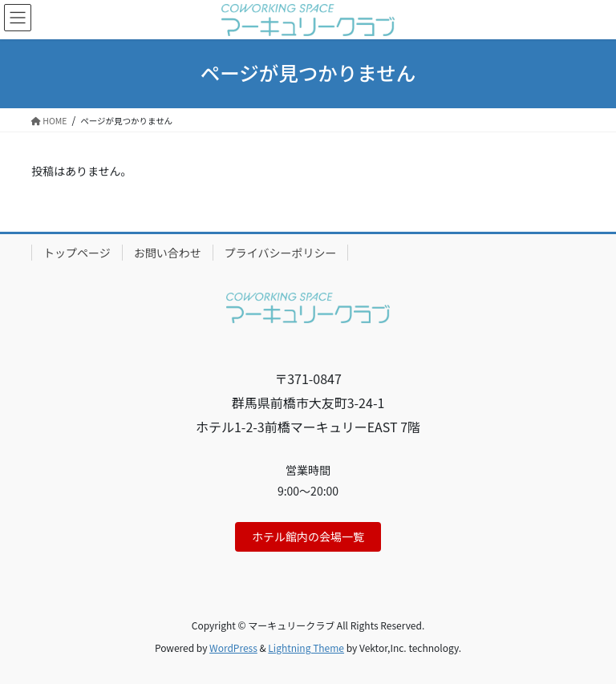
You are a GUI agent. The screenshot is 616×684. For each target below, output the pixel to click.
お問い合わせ (168, 253)
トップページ (77, 253)
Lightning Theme (306, 648)
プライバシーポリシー (281, 253)
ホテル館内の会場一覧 (308, 536)
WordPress (233, 648)
